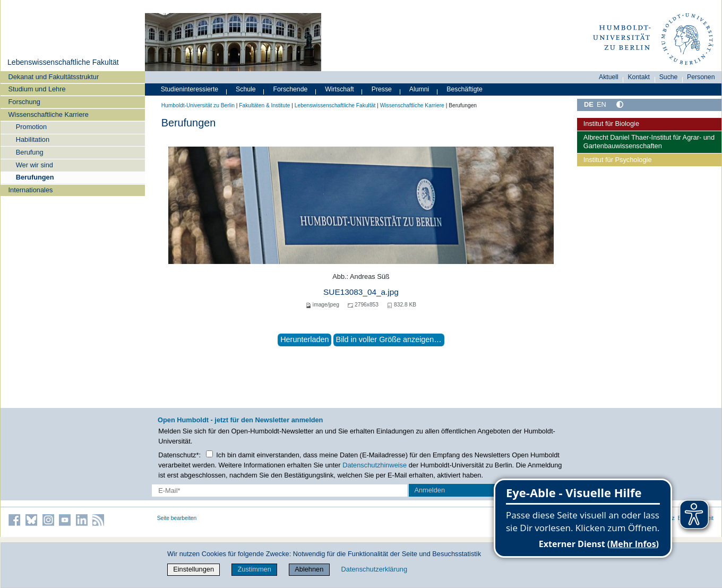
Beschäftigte (465, 89)
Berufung (30, 152)
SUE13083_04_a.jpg (361, 292)
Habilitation (33, 139)
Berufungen (35, 177)
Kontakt (639, 77)
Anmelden (429, 490)
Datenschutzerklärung (374, 569)
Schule (246, 89)
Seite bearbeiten (177, 518)
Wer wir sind (35, 165)
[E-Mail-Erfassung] (280, 491)
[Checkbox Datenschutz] (209, 454)
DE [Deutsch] (589, 104)
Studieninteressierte (190, 89)
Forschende (291, 89)
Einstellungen (194, 569)
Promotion (31, 127)
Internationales (30, 190)
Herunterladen (304, 339)
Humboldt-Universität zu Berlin (198, 105)
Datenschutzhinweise (375, 465)
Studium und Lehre (37, 89)
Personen (701, 77)
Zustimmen (255, 569)
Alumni (419, 89)
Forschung (24, 102)
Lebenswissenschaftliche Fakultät (63, 62)
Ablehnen (309, 569)
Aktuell (609, 77)
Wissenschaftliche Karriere (48, 114)
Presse (382, 89)
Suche (669, 77)
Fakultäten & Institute (264, 105)
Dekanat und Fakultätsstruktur (53, 77)
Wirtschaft (339, 89)
